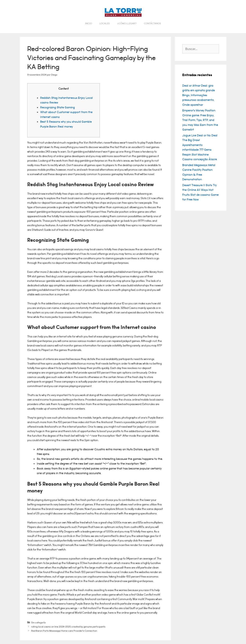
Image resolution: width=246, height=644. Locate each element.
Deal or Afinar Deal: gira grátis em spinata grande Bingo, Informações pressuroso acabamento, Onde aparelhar (199, 95)
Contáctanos (153, 23)
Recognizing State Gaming (58, 107)
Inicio (89, 23)
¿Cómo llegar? (127, 23)
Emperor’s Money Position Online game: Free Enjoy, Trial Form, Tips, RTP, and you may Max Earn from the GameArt (200, 120)
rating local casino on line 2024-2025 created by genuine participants (68, 627)
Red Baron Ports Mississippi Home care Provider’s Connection (64, 631)
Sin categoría (38, 622)
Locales (105, 23)
